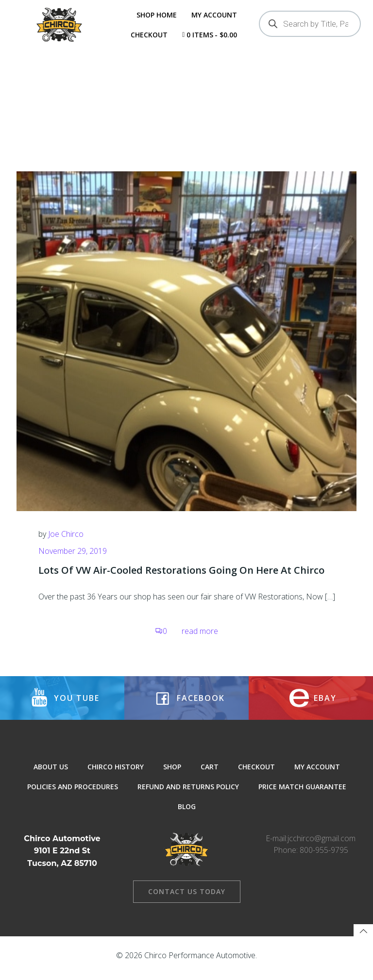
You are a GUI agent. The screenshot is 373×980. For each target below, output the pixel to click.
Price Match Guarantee (302, 796)
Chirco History (116, 776)
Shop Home (156, 15)
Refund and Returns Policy (188, 796)
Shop (172, 776)
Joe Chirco (66, 541)
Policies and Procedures (73, 796)
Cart (210, 776)
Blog (187, 816)
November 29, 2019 (73, 558)
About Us (51, 776)
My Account (214, 15)
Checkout (149, 35)
